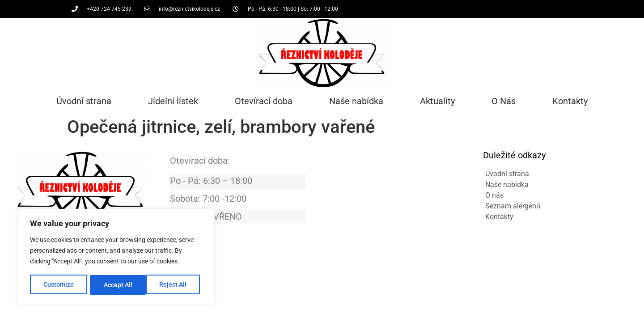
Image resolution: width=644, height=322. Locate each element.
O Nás (504, 101)
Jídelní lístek (173, 101)
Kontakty (570, 101)
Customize (59, 285)
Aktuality (437, 101)
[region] (116, 257)
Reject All (117, 285)
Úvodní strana (84, 101)
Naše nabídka (356, 101)
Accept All (175, 285)
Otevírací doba (264, 101)
